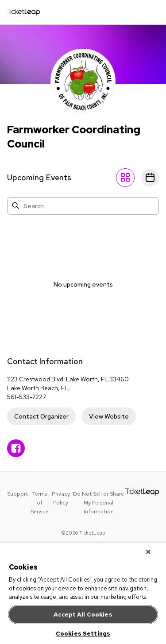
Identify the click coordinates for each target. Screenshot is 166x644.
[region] (83, 593)
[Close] (148, 552)
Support (17, 494)
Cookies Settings (83, 634)
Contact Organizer (41, 416)
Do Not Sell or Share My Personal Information (98, 503)
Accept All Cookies (83, 615)
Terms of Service (40, 503)
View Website (109, 416)
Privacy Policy (61, 498)
